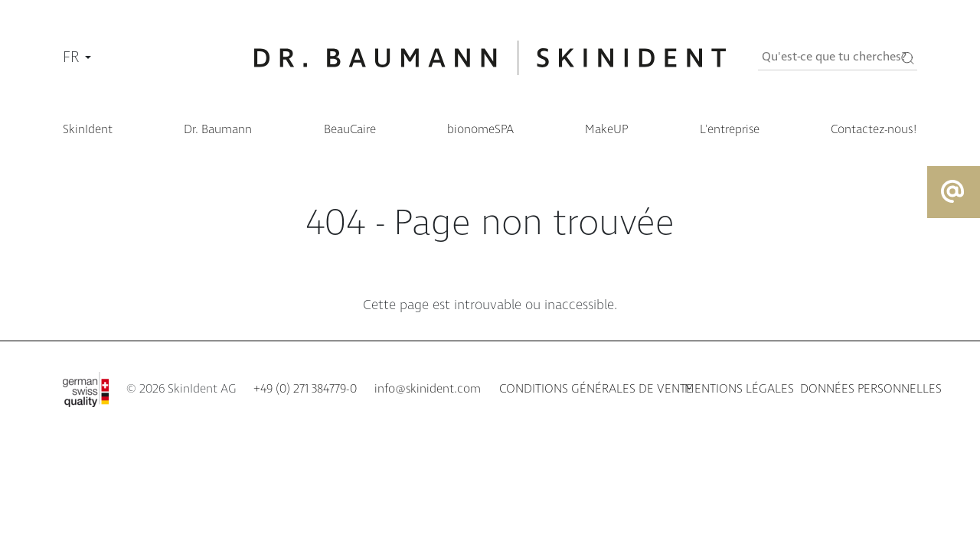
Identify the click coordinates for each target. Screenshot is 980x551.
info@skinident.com (428, 389)
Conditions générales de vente (596, 389)
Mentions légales (739, 389)
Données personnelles (871, 389)
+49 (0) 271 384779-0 (305, 389)
